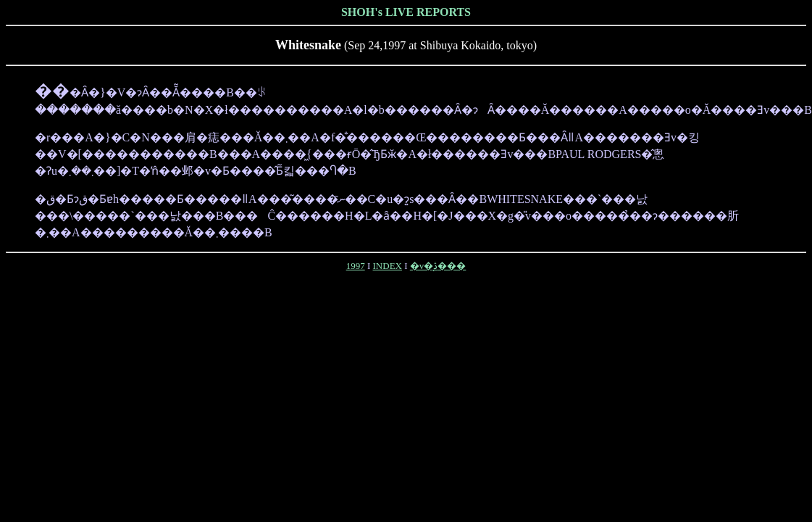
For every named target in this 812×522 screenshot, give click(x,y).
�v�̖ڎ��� (438, 266)
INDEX (388, 266)
